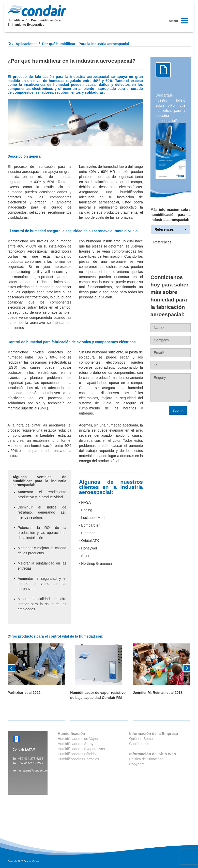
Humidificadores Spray (76, 744)
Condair (37, 10)
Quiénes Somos (142, 739)
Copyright (137, 764)
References (171, 230)
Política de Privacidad (146, 759)
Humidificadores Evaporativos (81, 749)
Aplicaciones (26, 44)
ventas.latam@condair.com (31, 770)
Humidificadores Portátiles (78, 759)
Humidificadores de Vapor (78, 739)
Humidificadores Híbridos (78, 754)
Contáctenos (139, 744)
